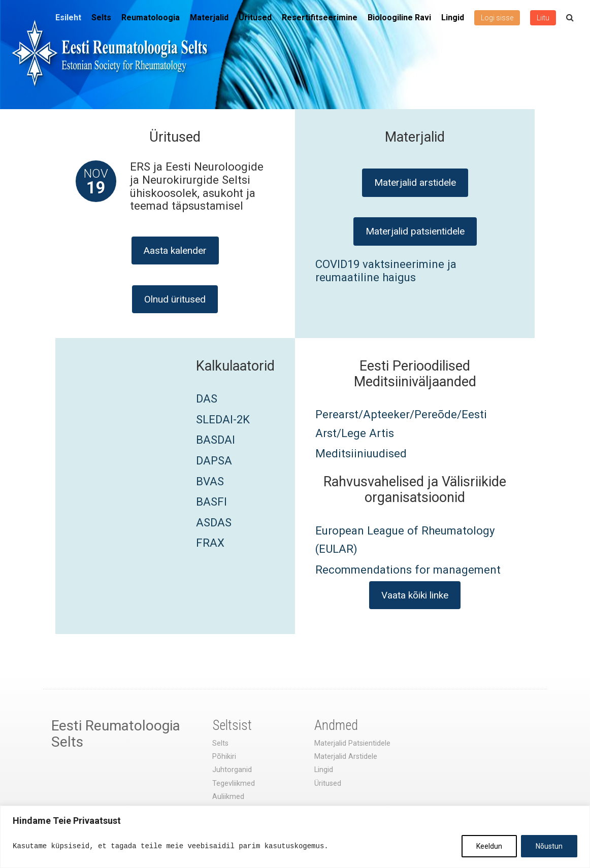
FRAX (210, 543)
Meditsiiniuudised (361, 453)
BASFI (211, 502)
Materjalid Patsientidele (352, 743)
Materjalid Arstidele (346, 757)
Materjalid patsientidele (415, 231)
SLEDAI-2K (223, 419)
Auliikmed (228, 797)
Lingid (453, 18)
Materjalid (209, 18)
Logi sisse (497, 18)
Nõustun (549, 846)
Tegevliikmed (234, 783)
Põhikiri (224, 757)
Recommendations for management (408, 570)
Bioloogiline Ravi (399, 18)
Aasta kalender (175, 251)
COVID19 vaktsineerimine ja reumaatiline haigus (386, 271)
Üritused (255, 18)
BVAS (210, 481)
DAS (207, 398)
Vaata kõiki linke (415, 595)
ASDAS (214, 522)
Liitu (543, 18)
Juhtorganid (232, 770)
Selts (101, 18)
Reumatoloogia (151, 18)
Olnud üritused (175, 299)
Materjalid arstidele (415, 182)
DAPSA (214, 460)
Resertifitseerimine (320, 18)
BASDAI (216, 440)
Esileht (68, 18)
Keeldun (489, 846)
